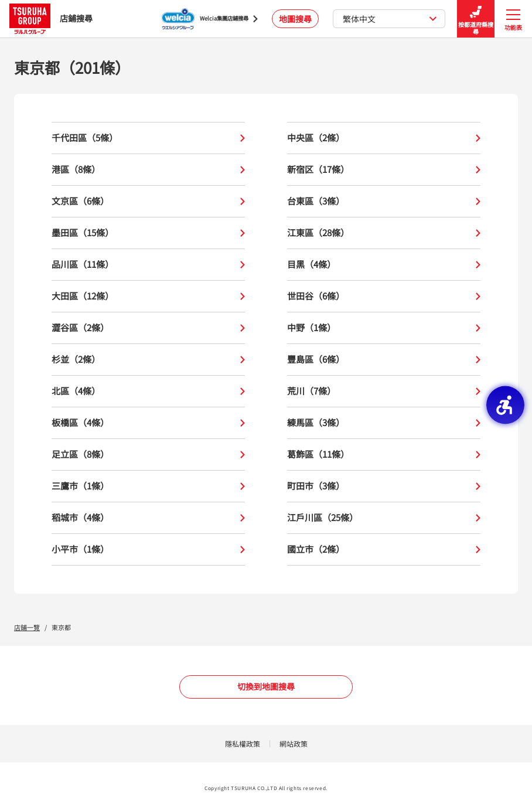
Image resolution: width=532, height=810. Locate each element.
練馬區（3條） (384, 423)
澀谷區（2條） (148, 328)
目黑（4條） (384, 265)
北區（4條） (148, 391)
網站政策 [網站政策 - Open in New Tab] (294, 743)
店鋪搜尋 (51, 18)
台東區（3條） (384, 201)
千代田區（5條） (148, 138)
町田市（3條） (384, 486)
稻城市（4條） (148, 518)
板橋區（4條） (148, 423)
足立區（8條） (148, 455)
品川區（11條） (148, 265)
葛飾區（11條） (384, 455)
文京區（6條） (148, 201)
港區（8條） (148, 170)
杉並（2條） (148, 360)
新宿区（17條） (384, 170)
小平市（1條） (148, 549)
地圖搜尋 (295, 19)
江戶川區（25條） (384, 518)
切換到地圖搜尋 (266, 686)
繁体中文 (390, 19)
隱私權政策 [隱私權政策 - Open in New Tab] (243, 743)
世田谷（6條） (384, 296)
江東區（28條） (384, 233)
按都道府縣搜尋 (476, 19)
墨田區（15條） (148, 233)
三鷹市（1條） (148, 486)
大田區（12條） (148, 296)
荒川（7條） (384, 391)
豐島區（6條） (384, 360)
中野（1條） (384, 328)
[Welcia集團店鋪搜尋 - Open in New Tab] (210, 19)
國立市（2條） (384, 549)
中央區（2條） (384, 138)
